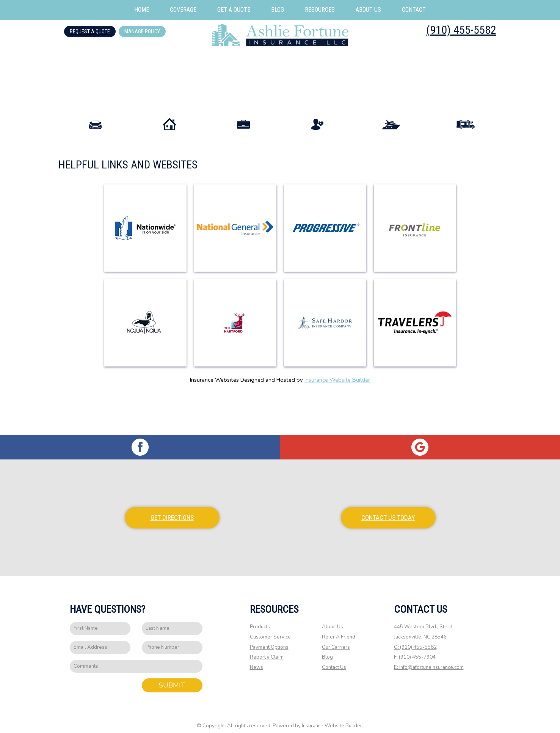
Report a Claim (267, 650)
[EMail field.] (100, 640)
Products (260, 620)
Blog (327, 650)
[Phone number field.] (172, 640)
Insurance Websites (214, 412)
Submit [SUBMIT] (172, 678)
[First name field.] (100, 621)
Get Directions (172, 510)
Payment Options (269, 640)
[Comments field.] (136, 659)
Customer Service (270, 630)
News (256, 660)
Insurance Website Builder (337, 412)
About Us (333, 620)
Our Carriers (336, 640)
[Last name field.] (172, 621)
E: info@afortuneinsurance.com (429, 660)
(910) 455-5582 (461, 30)
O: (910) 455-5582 (415, 640)
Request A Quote (90, 31)
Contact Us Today (388, 510)
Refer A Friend (339, 630)
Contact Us (334, 660)
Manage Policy (142, 31)
